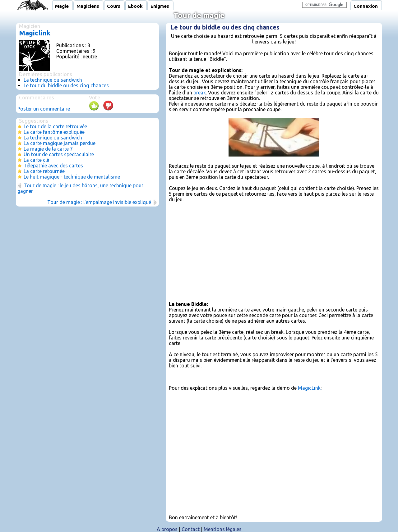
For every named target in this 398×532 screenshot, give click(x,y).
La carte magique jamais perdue (60, 143)
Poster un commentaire (44, 109)
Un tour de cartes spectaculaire (59, 154)
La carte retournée (44, 171)
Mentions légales (223, 529)
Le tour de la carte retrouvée (55, 126)
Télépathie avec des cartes (53, 166)
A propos (167, 529)
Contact (191, 529)
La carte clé (36, 160)
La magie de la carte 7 (48, 149)
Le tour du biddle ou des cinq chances (66, 85)
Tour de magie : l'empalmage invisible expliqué (99, 202)
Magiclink (35, 33)
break (200, 93)
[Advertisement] (274, 251)
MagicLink (309, 388)
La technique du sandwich (53, 80)
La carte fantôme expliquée (54, 132)
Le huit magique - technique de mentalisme (72, 177)
